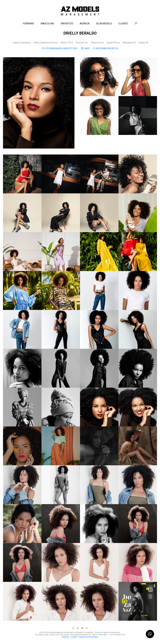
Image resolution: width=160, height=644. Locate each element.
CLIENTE (123, 24)
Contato (74, 637)
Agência (65, 637)
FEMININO (28, 24)
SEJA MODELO (104, 24)
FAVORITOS (67, 24)
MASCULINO (47, 24)
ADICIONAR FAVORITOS (106, 48)
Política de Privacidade (88, 637)
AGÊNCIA (85, 24)
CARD (85, 48)
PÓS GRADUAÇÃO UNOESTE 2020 (60, 48)
